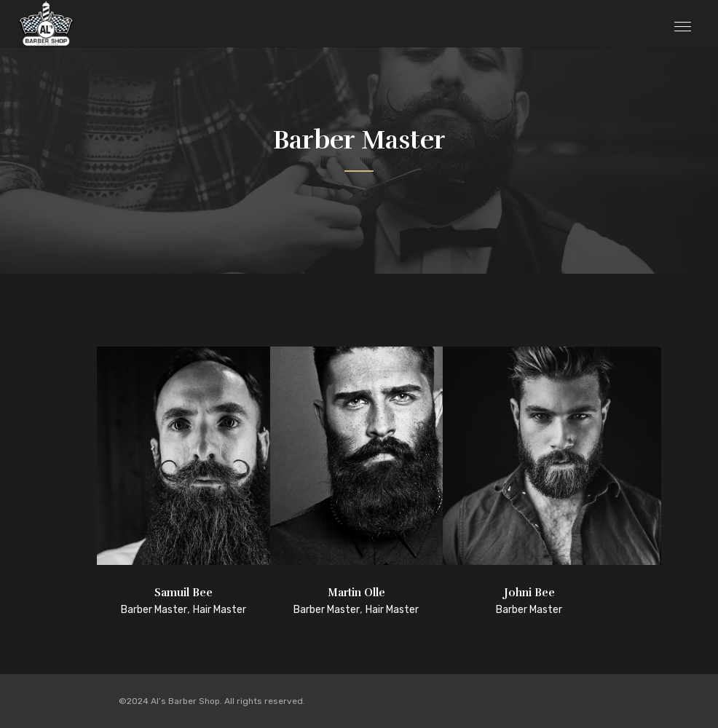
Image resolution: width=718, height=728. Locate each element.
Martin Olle (356, 593)
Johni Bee (529, 593)
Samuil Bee (184, 593)
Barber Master (154, 610)
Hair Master (220, 610)
